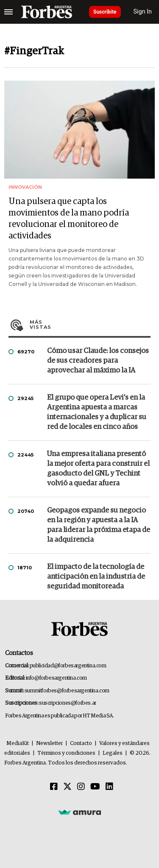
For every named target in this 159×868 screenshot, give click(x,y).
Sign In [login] (143, 12)
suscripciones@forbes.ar (68, 703)
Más (90, 325)
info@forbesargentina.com (56, 678)
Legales (113, 753)
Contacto (81, 743)
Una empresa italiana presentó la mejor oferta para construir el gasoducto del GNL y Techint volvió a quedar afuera (98, 469)
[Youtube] (95, 787)
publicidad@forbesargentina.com (68, 666)
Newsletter (49, 743)
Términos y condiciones (66, 753)
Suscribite (105, 12)
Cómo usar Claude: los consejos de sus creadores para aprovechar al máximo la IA (98, 361)
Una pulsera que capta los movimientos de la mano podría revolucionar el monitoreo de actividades (69, 219)
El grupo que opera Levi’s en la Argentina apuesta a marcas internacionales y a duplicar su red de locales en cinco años (97, 412)
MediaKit (18, 743)
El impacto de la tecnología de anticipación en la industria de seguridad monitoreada (96, 577)
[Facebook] (54, 787)
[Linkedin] (109, 787)
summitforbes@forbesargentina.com (67, 691)
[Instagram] (81, 787)
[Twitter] (67, 787)
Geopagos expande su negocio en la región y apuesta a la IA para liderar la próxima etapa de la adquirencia (99, 525)
